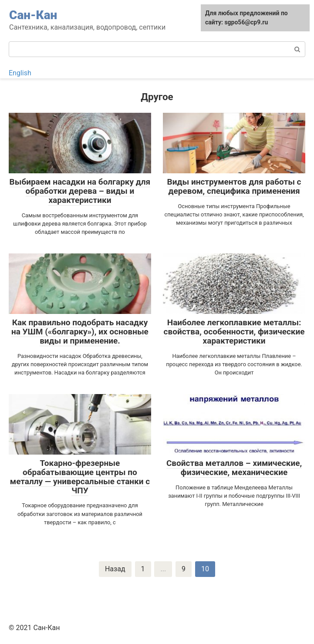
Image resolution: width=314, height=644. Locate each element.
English (20, 73)
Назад (115, 569)
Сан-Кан (33, 15)
